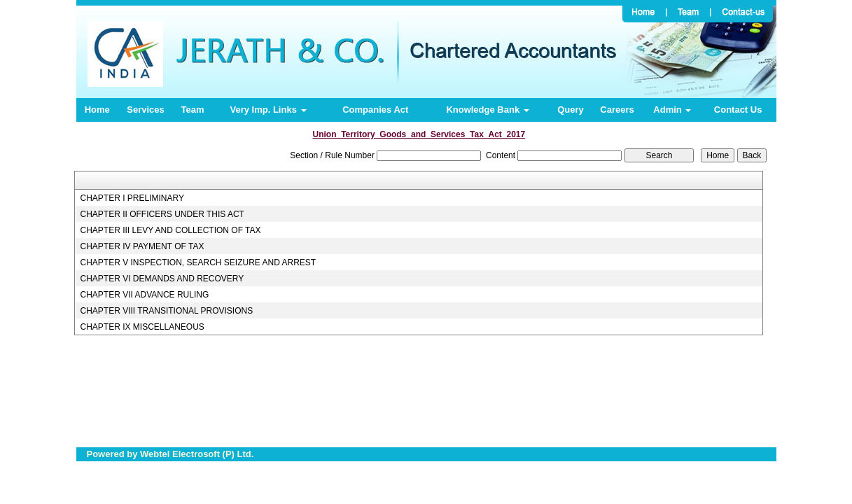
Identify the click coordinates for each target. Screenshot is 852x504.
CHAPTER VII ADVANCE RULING (144, 295)
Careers (617, 110)
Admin (672, 110)
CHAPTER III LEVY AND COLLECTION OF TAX (170, 230)
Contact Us (738, 110)
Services (146, 110)
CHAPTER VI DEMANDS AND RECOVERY (162, 279)
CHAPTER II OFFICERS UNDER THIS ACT (162, 214)
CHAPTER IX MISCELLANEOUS (142, 327)
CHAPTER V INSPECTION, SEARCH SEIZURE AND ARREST (198, 262)
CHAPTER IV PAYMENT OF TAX (142, 246)
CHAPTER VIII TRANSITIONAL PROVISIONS (166, 311)
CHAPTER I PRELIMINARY (132, 198)
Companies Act (375, 110)
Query (571, 110)
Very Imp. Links (268, 110)
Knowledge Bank (487, 110)
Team (192, 110)
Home (97, 110)
